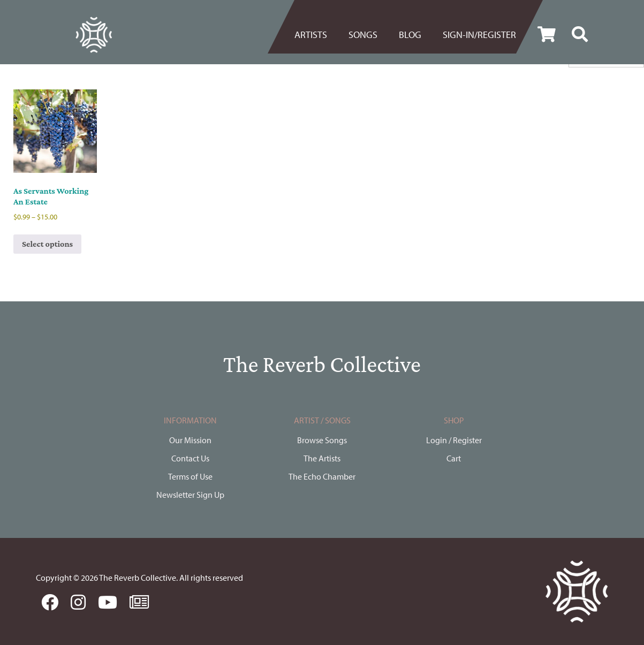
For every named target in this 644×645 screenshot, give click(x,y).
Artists (311, 35)
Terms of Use (190, 476)
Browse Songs (322, 440)
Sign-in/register (479, 35)
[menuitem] (316, 35)
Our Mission (190, 440)
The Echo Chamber (322, 476)
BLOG (410, 35)
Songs (363, 35)
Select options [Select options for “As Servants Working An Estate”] (47, 244)
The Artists (322, 458)
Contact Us (190, 458)
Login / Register (454, 440)
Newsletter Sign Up (190, 495)
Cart (454, 458)
